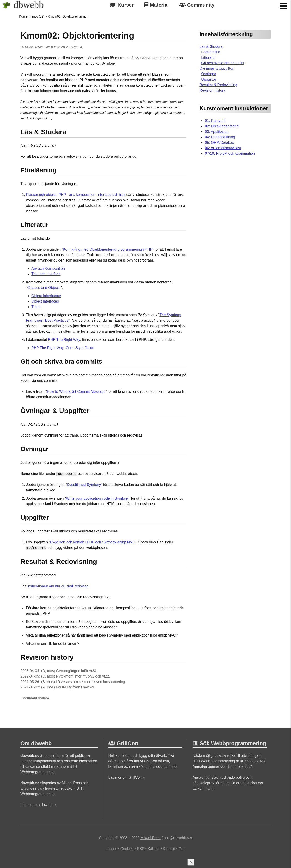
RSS (141, 849)
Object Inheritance (46, 296)
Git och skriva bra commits (223, 63)
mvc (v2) (38, 16)
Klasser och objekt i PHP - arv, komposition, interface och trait (76, 195)
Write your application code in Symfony (97, 498)
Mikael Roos (34, 47)
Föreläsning (211, 52)
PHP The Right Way (64, 340)
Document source (35, 698)
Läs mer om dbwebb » (38, 805)
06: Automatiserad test (223, 148)
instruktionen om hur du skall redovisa (58, 586)
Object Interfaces (45, 301)
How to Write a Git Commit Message (76, 392)
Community (197, 5)
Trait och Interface (46, 274)
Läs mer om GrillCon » (127, 777)
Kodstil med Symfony (84, 485)
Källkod (153, 849)
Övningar (209, 74)
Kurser (122, 5)
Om (181, 849)
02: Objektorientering (222, 126)
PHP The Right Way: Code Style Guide (63, 348)
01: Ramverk (215, 121)
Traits (36, 307)
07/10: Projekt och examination (230, 153)
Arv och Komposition (48, 268)
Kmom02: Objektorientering (67, 16)
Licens (112, 849)
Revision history (212, 90)
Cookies (127, 849)
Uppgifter (209, 79)
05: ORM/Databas (219, 143)
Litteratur (208, 58)
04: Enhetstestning (220, 137)
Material (156, 5)
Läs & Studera (211, 47)
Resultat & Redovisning (218, 85)
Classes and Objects (44, 288)
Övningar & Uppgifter (216, 68)
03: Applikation (217, 132)
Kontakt (169, 849)
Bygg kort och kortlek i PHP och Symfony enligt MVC (93, 542)
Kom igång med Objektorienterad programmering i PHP (108, 249)
